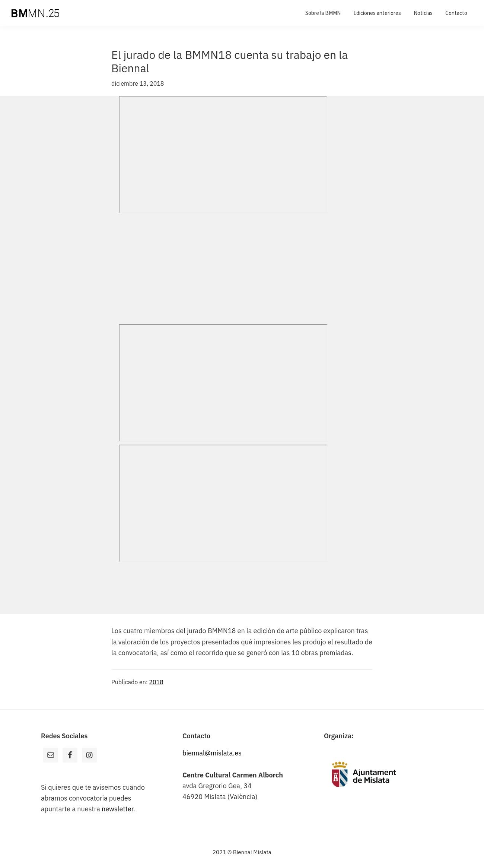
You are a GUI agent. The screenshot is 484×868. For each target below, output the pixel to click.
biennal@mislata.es (212, 753)
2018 (156, 682)
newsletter (117, 809)
